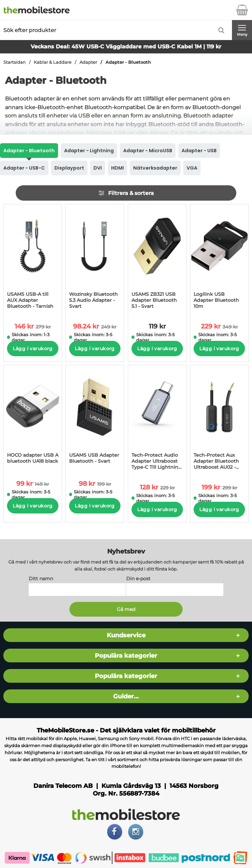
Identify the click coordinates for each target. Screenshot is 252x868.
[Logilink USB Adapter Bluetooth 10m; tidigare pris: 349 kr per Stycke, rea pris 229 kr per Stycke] (219, 259)
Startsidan (15, 62)
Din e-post (138, 579)
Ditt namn (41, 579)
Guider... (126, 697)
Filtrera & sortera (126, 193)
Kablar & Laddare (53, 62)
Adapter (88, 62)
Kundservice (126, 635)
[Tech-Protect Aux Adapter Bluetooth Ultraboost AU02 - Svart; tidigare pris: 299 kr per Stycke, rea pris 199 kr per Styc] (219, 420)
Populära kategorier (126, 656)
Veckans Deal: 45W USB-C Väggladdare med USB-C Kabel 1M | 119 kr (126, 47)
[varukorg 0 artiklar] (242, 10)
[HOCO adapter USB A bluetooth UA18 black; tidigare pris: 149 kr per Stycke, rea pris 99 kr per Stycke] (33, 418)
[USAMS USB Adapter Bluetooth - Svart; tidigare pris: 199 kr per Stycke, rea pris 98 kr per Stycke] (95, 418)
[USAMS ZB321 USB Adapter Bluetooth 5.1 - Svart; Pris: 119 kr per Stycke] (157, 259)
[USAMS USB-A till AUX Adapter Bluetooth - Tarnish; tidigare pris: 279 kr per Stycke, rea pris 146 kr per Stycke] (33, 259)
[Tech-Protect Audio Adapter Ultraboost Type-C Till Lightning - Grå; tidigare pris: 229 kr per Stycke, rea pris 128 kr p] (157, 420)
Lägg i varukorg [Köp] (33, 349)
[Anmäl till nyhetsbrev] (126, 610)
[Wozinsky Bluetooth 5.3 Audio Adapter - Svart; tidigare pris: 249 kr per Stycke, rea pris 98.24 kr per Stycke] (95, 259)
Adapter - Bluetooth (128, 62)
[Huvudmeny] (242, 30)
